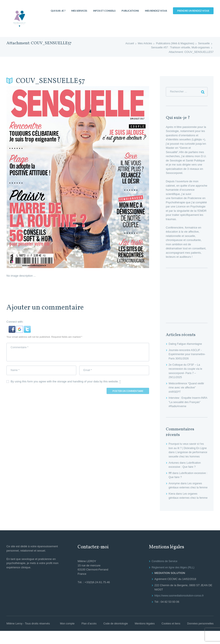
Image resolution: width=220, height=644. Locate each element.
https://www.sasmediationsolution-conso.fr (180, 609)
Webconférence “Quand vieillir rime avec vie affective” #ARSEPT (187, 388)
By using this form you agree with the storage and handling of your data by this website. (66, 383)
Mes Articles (142, 44)
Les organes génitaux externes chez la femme (186, 492)
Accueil (126, 44)
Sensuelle (204, 44)
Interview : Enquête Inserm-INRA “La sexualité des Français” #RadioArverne (186, 403)
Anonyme (175, 488)
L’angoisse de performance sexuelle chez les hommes (188, 457)
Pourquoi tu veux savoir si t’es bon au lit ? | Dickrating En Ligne (187, 449)
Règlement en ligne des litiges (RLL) (174, 580)
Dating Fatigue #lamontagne (186, 344)
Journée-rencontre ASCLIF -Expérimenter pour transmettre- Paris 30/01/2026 (188, 355)
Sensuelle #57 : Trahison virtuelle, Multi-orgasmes (179, 48)
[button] (12, 328)
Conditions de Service (165, 574)
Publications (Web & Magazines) (173, 44)
